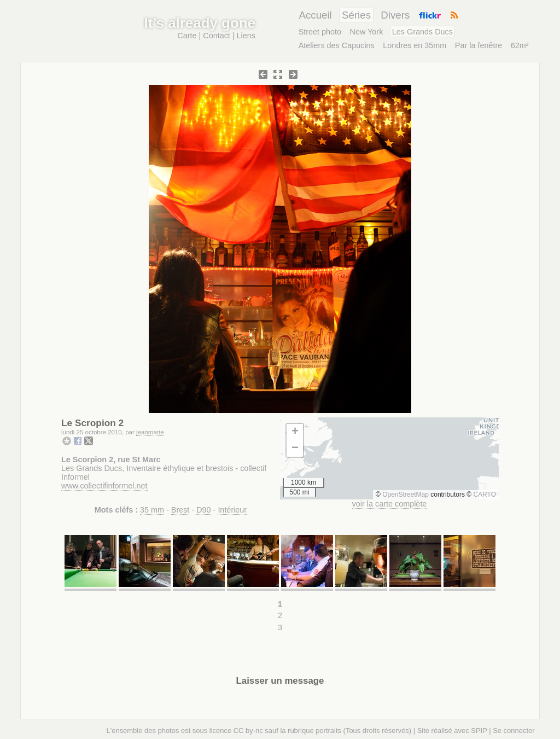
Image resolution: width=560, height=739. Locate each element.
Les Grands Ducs (422, 32)
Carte (187, 36)
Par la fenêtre (479, 45)
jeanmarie (150, 432)
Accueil (315, 15)
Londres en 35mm (415, 45)
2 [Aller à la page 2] (280, 615)
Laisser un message (280, 681)
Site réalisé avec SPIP (452, 731)
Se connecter (514, 731)
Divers (395, 15)
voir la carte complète (390, 504)
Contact (217, 36)
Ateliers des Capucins (337, 45)
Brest (180, 510)
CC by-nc (248, 731)
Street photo (320, 32)
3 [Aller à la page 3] (280, 627)
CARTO (485, 494)
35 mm (152, 510)
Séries (356, 15)
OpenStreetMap (406, 494)
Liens (246, 36)
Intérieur (232, 510)
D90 (203, 510)
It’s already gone (200, 23)
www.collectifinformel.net (104, 486)
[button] (295, 432)
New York (367, 32)
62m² (520, 45)
